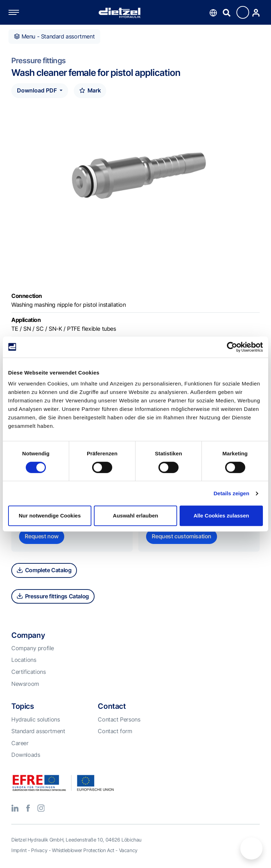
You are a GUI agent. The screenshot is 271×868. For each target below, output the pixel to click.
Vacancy (128, 850)
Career (20, 743)
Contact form (115, 731)
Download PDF (38, 90)
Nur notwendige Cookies (50, 516)
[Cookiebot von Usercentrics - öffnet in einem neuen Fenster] (232, 347)
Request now (42, 536)
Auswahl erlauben (135, 516)
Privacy (39, 850)
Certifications (28, 672)
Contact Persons (119, 719)
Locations (24, 660)
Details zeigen (231, 493)
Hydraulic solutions (35, 719)
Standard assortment (38, 731)
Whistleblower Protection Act (83, 850)
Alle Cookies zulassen (221, 516)
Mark (90, 90)
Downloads (26, 755)
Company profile (33, 648)
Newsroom (25, 684)
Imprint (19, 850)
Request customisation (182, 536)
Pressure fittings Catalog (53, 596)
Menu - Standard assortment (54, 36)
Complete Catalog (44, 570)
